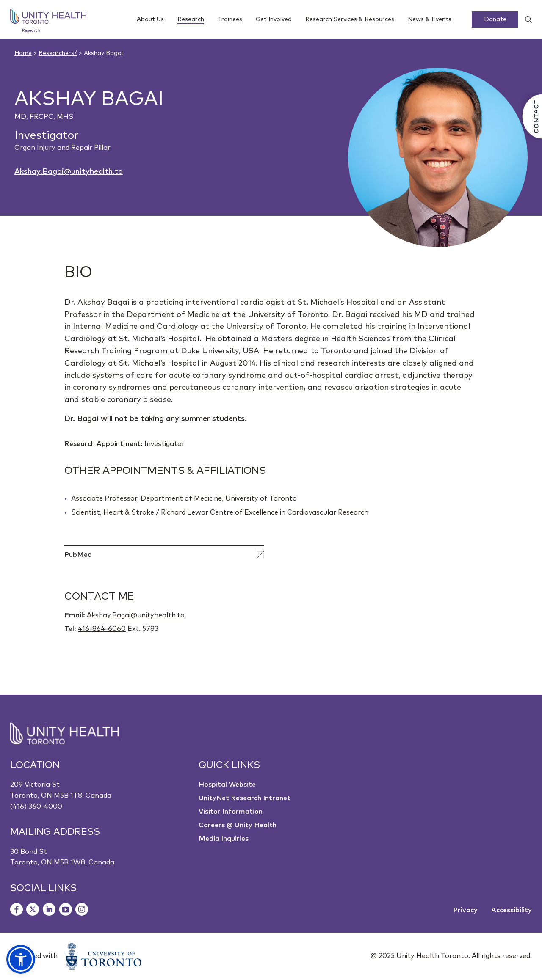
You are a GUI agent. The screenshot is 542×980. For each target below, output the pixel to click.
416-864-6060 (102, 629)
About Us (150, 19)
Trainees (230, 19)
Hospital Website (227, 785)
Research (191, 20)
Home (23, 53)
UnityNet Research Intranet (245, 798)
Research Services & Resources (350, 19)
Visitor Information (231, 812)
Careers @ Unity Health (238, 825)
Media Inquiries (224, 839)
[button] (21, 959)
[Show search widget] (525, 19)
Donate (495, 19)
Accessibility (512, 910)
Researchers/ (58, 53)
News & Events (430, 19)
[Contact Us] (531, 116)
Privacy (465, 910)
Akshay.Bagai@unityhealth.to (69, 172)
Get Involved (274, 19)
